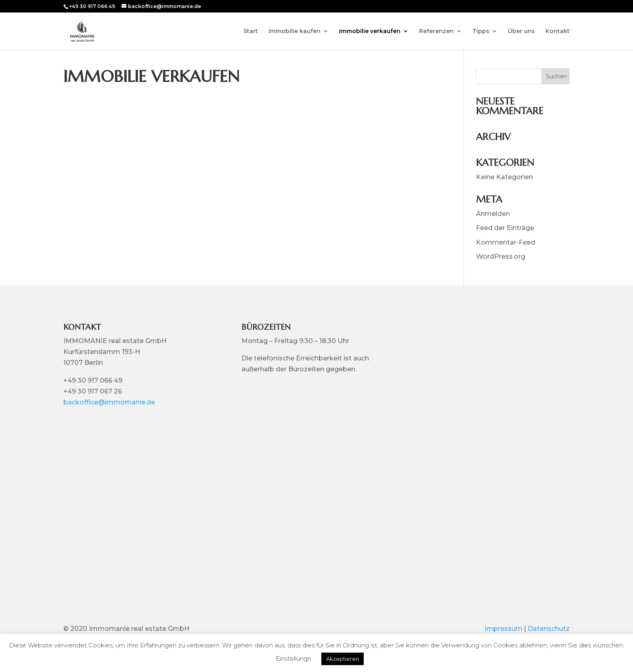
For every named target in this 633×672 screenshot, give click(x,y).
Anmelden (493, 214)
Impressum (503, 629)
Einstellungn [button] (293, 658)
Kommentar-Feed (506, 242)
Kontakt (558, 31)
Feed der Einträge (505, 228)
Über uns (521, 31)
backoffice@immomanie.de (109, 402)
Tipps (481, 31)
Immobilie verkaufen (370, 31)
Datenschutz (549, 629)
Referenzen (436, 31)
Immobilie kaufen (294, 31)
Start (251, 31)
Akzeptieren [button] (343, 659)
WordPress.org (501, 256)
